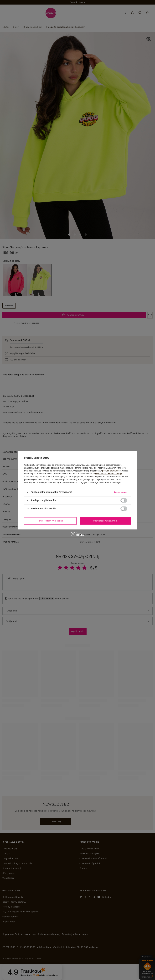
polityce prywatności (112, 471)
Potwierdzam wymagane (50, 521)
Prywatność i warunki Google (109, 474)
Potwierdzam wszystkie (105, 521)
